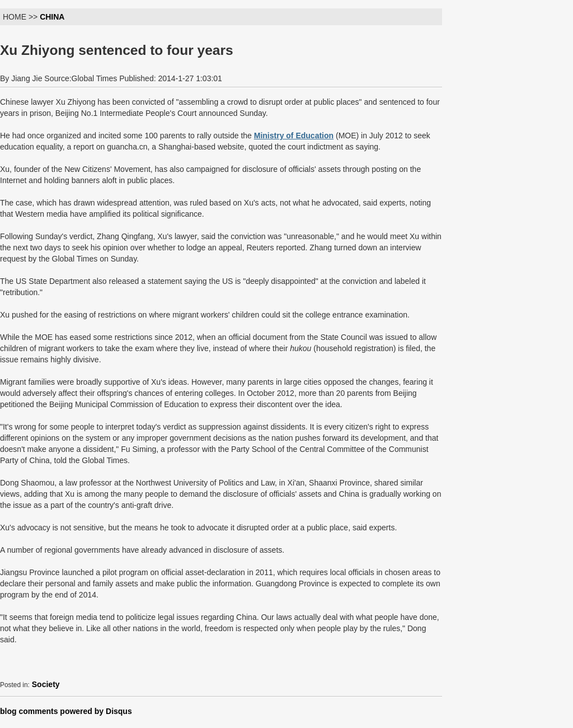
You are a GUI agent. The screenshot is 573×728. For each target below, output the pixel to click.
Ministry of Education (294, 136)
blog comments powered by (66, 711)
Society (46, 684)
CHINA (52, 17)
